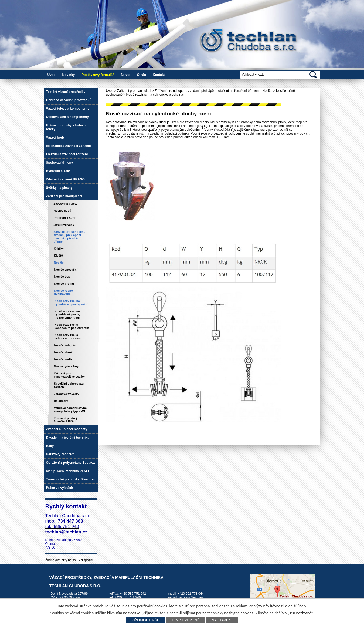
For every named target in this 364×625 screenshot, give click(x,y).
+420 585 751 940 (127, 597)
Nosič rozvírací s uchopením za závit (68, 337)
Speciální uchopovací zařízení (69, 385)
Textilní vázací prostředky (66, 92)
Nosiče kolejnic (65, 345)
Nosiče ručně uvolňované (64, 292)
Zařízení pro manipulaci (134, 91)
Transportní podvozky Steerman (71, 479)
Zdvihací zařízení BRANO (65, 179)
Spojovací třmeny (60, 163)
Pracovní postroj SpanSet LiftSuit (65, 420)
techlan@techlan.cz (193, 597)
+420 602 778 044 (191, 594)
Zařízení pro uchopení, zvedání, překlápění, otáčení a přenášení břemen (207, 91)
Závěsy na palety (66, 204)
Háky (50, 446)
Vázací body (55, 137)
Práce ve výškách (60, 488)
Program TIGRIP (65, 218)
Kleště (58, 256)
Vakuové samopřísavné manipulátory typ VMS (70, 409)
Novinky (69, 75)
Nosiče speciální (66, 270)
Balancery (61, 401)
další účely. (298, 606)
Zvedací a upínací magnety (67, 429)
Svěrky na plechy (59, 188)
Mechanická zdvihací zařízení (69, 146)
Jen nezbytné (186, 620)
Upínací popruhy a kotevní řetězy (66, 127)
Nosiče (268, 91)
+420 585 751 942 (133, 594)
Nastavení (222, 620)
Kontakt (159, 75)
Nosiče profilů (64, 284)
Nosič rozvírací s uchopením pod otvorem (72, 326)
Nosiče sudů (62, 211)
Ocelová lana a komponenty (68, 117)
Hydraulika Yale (58, 171)
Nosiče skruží (64, 352)
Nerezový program (60, 454)
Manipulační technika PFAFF (68, 471)
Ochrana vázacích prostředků (69, 100)
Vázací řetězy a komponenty (68, 109)
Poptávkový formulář (98, 75)
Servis (125, 75)
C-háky (59, 248)
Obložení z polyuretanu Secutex (71, 463)
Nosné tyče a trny (66, 366)
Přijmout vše (146, 620)
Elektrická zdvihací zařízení (67, 154)
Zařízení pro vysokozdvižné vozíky (69, 375)
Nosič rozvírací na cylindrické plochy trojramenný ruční (67, 314)
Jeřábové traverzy (67, 394)
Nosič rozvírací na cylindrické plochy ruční (72, 303)
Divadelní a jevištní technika (68, 438)
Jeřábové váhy (64, 225)
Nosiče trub (62, 277)
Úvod (52, 75)
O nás (142, 75)
